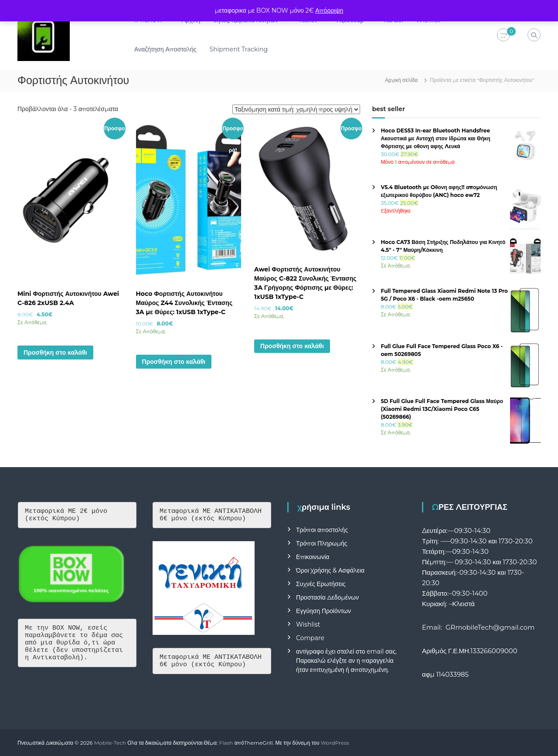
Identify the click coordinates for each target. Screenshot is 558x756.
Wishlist (308, 624)
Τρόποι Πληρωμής (322, 543)
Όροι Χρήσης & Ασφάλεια (330, 570)
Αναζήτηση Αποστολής (165, 49)
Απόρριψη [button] (329, 10)
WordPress (335, 743)
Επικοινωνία (313, 557)
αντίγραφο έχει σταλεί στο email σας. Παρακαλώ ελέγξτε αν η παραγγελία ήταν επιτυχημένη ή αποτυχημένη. (346, 661)
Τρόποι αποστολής (322, 530)
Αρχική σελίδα (401, 80)
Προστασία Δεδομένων (327, 597)
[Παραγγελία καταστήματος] (296, 109)
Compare (310, 638)
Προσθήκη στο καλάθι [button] (55, 353)
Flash (226, 743)
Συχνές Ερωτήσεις (321, 584)
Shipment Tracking (239, 49)
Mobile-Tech (110, 743)
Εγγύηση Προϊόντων (323, 611)
